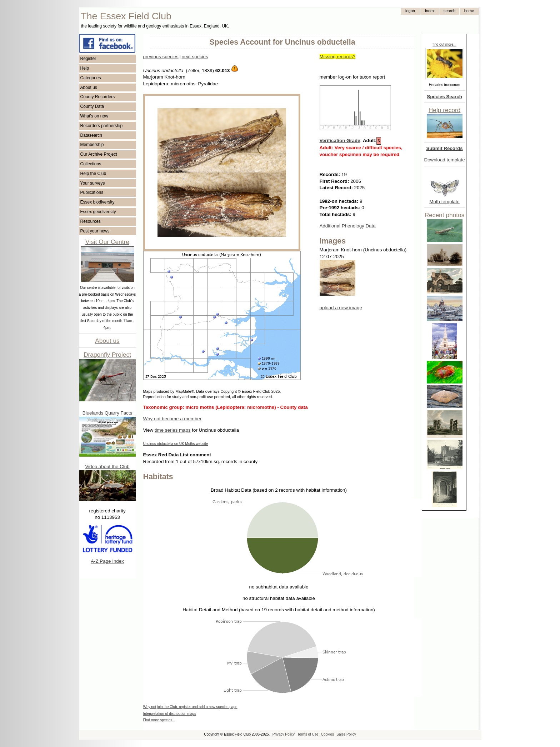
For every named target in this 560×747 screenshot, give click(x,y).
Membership (92, 145)
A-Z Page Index (107, 561)
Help (85, 68)
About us (89, 87)
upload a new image (341, 308)
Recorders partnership (102, 126)
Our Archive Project (99, 154)
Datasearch (91, 135)
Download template (445, 160)
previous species (161, 57)
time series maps (173, 430)
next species (195, 57)
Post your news (95, 231)
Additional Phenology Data (348, 226)
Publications (92, 192)
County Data (92, 106)
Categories (91, 78)
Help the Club (93, 174)
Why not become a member (172, 419)
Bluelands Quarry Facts (107, 413)
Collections (91, 164)
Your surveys (93, 183)
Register (88, 59)
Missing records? (338, 57)
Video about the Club (107, 467)
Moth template (444, 202)
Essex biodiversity (97, 202)
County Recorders (98, 97)
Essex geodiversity (98, 212)
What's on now (94, 116)
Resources (91, 221)
